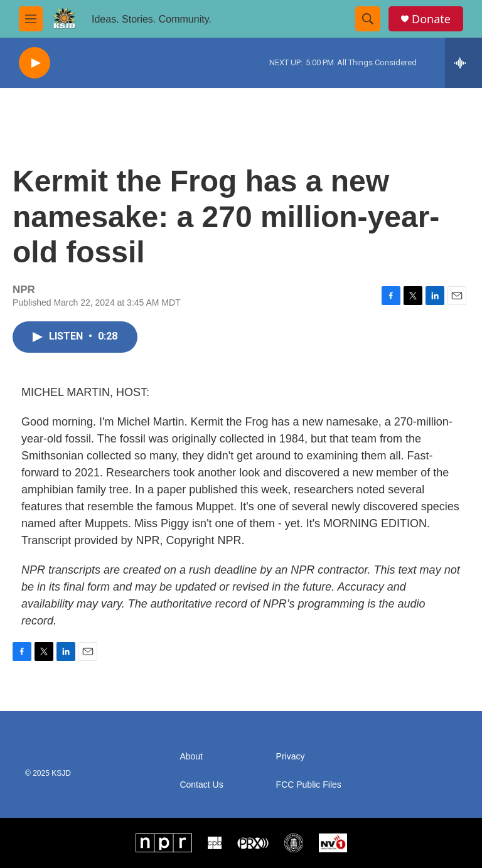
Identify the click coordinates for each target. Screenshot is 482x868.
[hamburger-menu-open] (31, 19)
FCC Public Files (309, 785)
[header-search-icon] (368, 19)
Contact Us (201, 785)
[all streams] (463, 63)
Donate (431, 19)
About (191, 757)
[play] (35, 63)
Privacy (291, 757)
